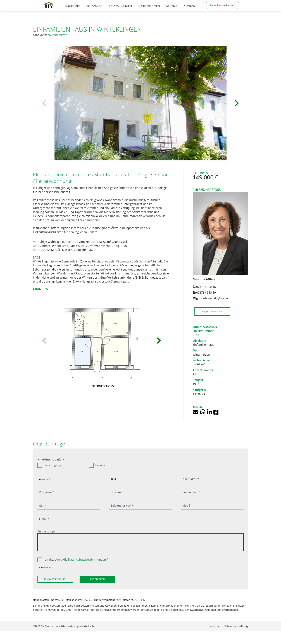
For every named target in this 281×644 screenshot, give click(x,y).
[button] (44, 103)
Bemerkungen (47, 531)
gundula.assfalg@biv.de (212, 298)
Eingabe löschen (55, 579)
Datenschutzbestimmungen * (88, 559)
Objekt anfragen (212, 312)
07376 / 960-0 (172, 3)
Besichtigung (49, 465)
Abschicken (98, 579)
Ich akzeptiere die (73, 559)
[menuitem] (72, 12)
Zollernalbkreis (58, 35)
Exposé (97, 465)
